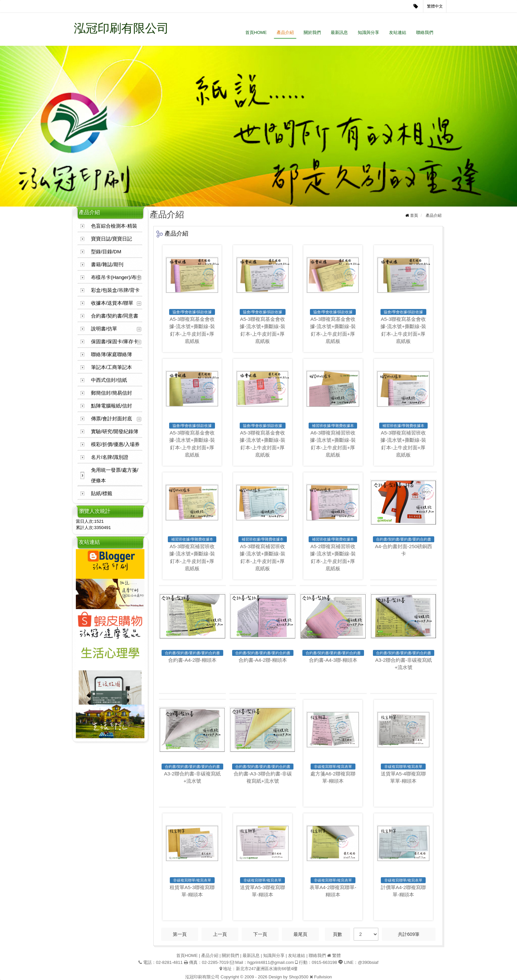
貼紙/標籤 (102, 493)
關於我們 (312, 32)
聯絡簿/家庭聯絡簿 (111, 354)
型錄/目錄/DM (106, 252)
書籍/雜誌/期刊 (107, 264)
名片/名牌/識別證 (110, 457)
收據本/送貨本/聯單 (112, 303)
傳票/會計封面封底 (111, 419)
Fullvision (323, 977)
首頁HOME (256, 32)
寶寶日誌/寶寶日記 (111, 239)
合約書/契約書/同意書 (115, 316)
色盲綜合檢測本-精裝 (114, 226)
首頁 (414, 215)
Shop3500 (299, 977)
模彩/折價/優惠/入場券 (115, 444)
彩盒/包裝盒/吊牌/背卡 (115, 290)
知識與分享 (368, 32)
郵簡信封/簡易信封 (111, 393)
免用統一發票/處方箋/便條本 (115, 475)
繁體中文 (435, 6)
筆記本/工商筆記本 (111, 367)
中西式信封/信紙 (109, 380)
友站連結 (398, 32)
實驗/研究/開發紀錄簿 (115, 431)
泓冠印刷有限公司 (121, 28)
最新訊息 (339, 32)
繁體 (336, 955)
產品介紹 (285, 32)
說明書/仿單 (104, 329)
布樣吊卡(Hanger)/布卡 (116, 277)
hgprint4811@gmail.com (271, 962)
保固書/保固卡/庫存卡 (115, 341)
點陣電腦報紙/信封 (111, 406)
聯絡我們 (425, 32)
